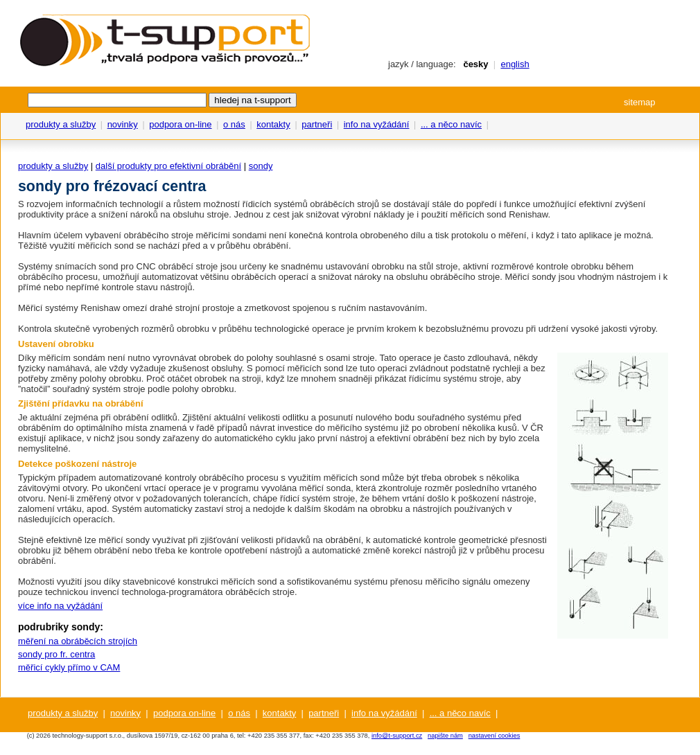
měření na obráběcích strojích (78, 641)
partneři (317, 124)
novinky (123, 124)
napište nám (445, 736)
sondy (261, 166)
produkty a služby (61, 124)
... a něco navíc (451, 124)
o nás (234, 124)
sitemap (640, 102)
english (515, 64)
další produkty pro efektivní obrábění (168, 166)
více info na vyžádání (60, 606)
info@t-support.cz (397, 736)
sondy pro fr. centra (56, 654)
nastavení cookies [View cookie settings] (495, 736)
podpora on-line (180, 124)
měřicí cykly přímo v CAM (69, 667)
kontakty (273, 124)
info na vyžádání (377, 124)
